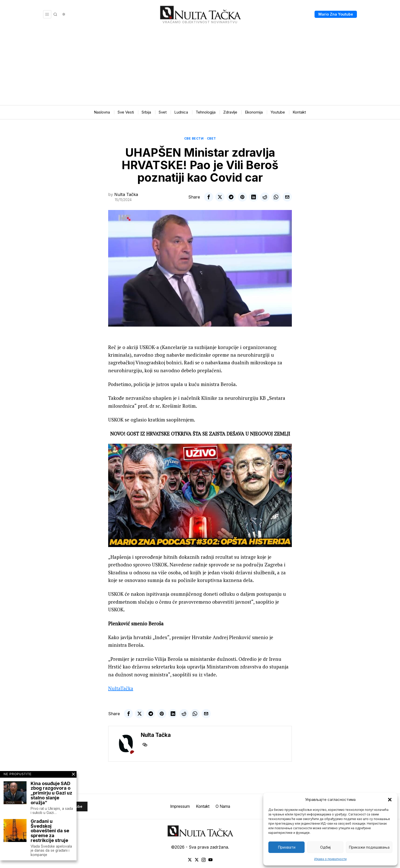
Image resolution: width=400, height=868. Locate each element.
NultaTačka (121, 688)
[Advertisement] (200, 67)
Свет (211, 138)
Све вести (194, 138)
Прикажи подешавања (369, 847)
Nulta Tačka (126, 194)
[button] (390, 800)
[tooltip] (209, 197)
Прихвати (287, 847)
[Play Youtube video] (200, 495)
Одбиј (325, 847)
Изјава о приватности (330, 859)
